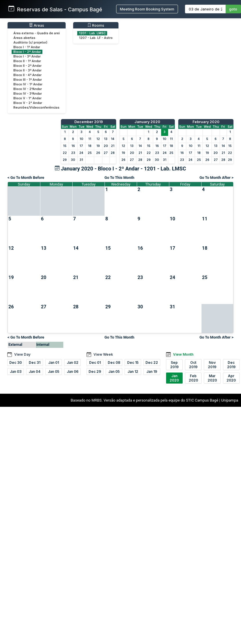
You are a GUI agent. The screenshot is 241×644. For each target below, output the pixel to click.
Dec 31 (35, 363)
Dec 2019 (231, 365)
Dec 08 (114, 363)
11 (90, 139)
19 (98, 146)
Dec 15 (133, 363)
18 (90, 146)
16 (73, 146)
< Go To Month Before (26, 178)
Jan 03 (16, 372)
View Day (22, 354)
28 (113, 153)
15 (65, 146)
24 (81, 153)
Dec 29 (95, 372)
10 (81, 139)
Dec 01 (95, 363)
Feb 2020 (193, 378)
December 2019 (89, 122)
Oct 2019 (193, 365)
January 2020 (147, 122)
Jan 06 (73, 372)
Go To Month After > (216, 178)
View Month (183, 354)
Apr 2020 (231, 378)
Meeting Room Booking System (147, 9)
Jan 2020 (174, 378)
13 (106, 139)
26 (98, 153)
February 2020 (206, 122)
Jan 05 (54, 372)
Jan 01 (54, 363)
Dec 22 (152, 363)
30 (73, 160)
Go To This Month (119, 178)
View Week (103, 354)
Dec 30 (16, 363)
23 (73, 153)
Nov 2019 (212, 365)
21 (113, 146)
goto (233, 9)
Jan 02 (73, 363)
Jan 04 (35, 372)
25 (90, 153)
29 (65, 160)
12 (98, 139)
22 (65, 153)
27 (106, 153)
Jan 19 (152, 372)
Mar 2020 (212, 378)
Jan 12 (133, 372)
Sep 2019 (174, 365)
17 (81, 146)
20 (106, 146)
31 (81, 160)
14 (113, 139)
